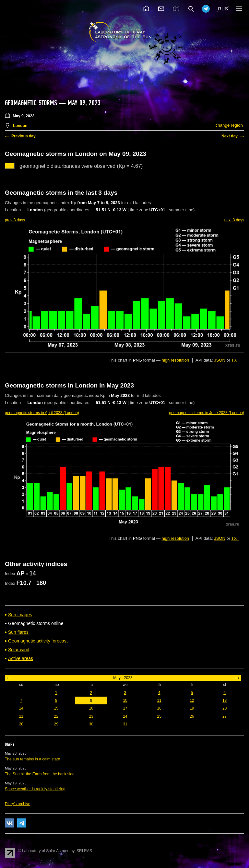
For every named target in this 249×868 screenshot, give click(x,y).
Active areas (21, 658)
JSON (220, 360)
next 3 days (234, 220)
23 (91, 716)
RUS (223, 9)
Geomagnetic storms (32, 103)
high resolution (176, 360)
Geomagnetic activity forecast (38, 641)
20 (225, 708)
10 (125, 700)
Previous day (24, 136)
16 (91, 708)
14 (21, 708)
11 (159, 700)
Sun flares (18, 632)
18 (159, 708)
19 (192, 708)
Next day (230, 136)
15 (56, 708)
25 (159, 716)
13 (225, 700)
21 (21, 716)
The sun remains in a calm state (32, 759)
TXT (235, 360)
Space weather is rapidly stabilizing (35, 789)
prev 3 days (15, 220)
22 (56, 716)
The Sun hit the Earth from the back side (40, 774)
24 (125, 716)
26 (192, 716)
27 (225, 716)
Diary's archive (18, 804)
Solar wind (19, 650)
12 (192, 700)
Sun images (20, 615)
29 (56, 724)
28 (21, 724)
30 (91, 724)
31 (125, 724)
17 (125, 708)
